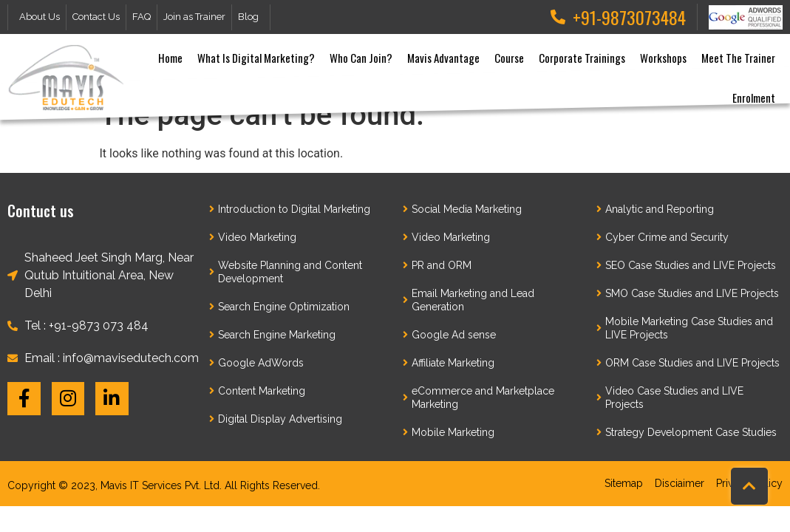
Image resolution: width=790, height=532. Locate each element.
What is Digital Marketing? (256, 58)
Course (509, 58)
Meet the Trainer (738, 58)
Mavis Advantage (443, 58)
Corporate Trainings (582, 58)
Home (170, 58)
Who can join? (361, 58)
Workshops (663, 58)
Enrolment (754, 98)
